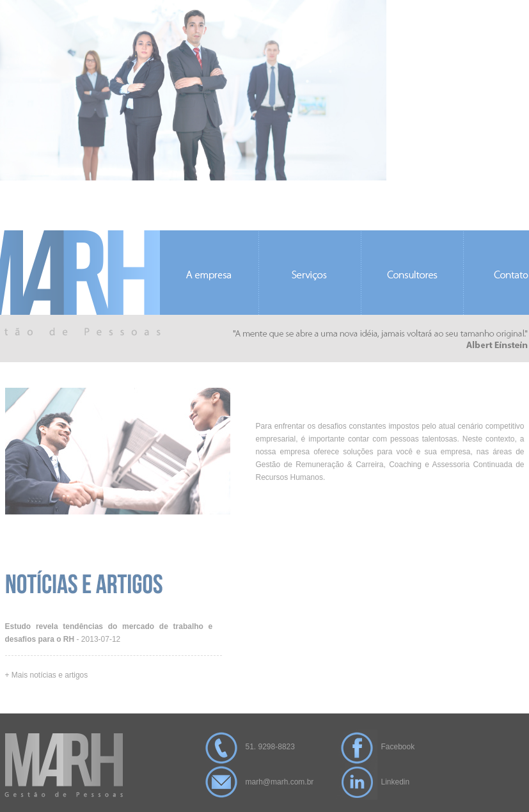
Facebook (398, 747)
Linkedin (396, 782)
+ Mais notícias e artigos (47, 675)
